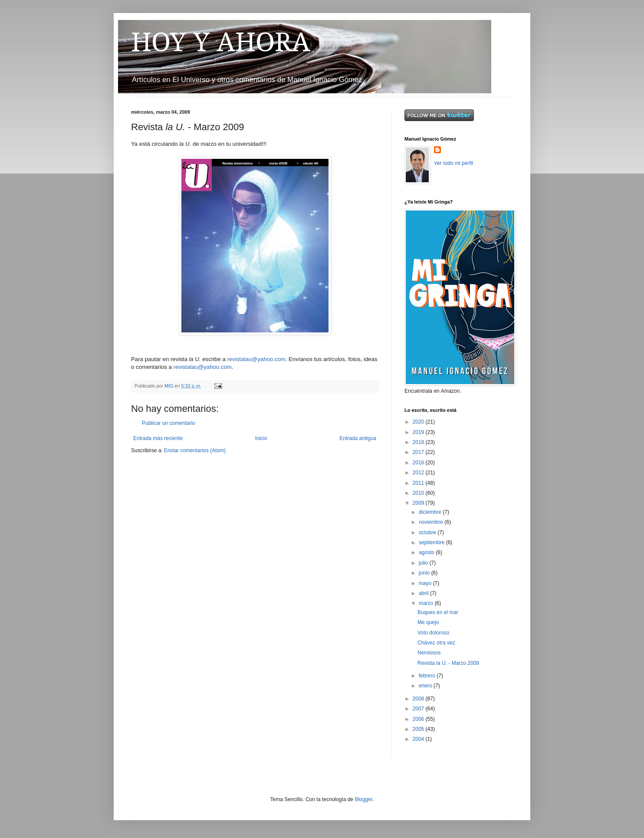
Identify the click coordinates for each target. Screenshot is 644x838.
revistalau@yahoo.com (256, 359)
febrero (428, 676)
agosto (427, 552)
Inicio (261, 438)
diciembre (431, 512)
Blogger (363, 799)
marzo (427, 603)
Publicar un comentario (169, 423)
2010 (419, 493)
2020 (419, 422)
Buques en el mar (438, 612)
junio (425, 573)
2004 (419, 739)
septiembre (432, 542)
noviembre (432, 522)
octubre (428, 532)
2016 (419, 463)
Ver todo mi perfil (453, 163)
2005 (419, 729)
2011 (419, 483)
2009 (419, 503)
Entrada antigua (358, 438)
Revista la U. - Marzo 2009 (448, 663)
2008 (419, 699)
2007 (419, 709)
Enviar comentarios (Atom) (195, 450)
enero (426, 686)
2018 (419, 442)
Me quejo (428, 622)
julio (424, 563)
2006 (419, 719)
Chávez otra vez (436, 643)
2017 (419, 452)
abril (424, 593)
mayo (426, 583)
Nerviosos (429, 653)
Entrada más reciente (158, 438)
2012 (419, 473)
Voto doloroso (433, 633)
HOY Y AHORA (221, 42)
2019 (419, 432)
